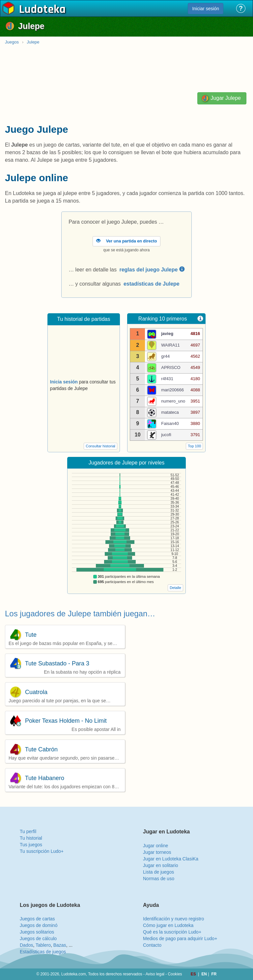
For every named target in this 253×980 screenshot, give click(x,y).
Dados (26, 945)
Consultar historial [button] (100, 446)
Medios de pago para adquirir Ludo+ (180, 938)
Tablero (43, 945)
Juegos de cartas (37, 919)
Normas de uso (159, 879)
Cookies (175, 974)
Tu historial (31, 838)
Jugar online (155, 846)
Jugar (221, 98)
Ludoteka (42, 10)
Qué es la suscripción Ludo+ (172, 932)
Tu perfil (28, 831)
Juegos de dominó (39, 925)
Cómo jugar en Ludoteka (168, 925)
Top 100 (194, 446)
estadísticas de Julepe (152, 284)
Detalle (175, 588)
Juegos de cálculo (38, 938)
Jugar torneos (157, 852)
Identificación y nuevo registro (173, 919)
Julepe (33, 42)
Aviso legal (155, 974)
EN (205, 974)
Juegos (12, 42)
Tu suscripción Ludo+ (42, 851)
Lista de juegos (158, 872)
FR (214, 974)
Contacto (152, 945)
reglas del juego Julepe (152, 270)
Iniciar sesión (206, 9)
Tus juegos (31, 845)
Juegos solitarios (37, 932)
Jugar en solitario (161, 865)
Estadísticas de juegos (43, 952)
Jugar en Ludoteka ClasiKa (171, 859)
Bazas (60, 945)
